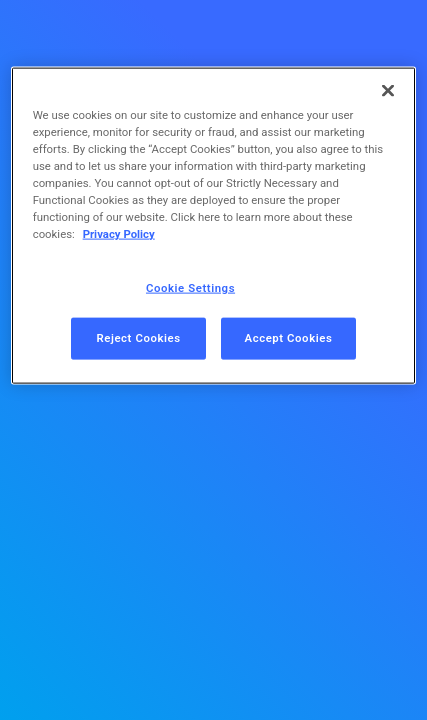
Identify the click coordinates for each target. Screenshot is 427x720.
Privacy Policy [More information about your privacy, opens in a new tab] (119, 234)
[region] (214, 226)
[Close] (388, 91)
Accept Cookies (289, 338)
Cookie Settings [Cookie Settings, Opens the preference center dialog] (190, 287)
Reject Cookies (138, 338)
